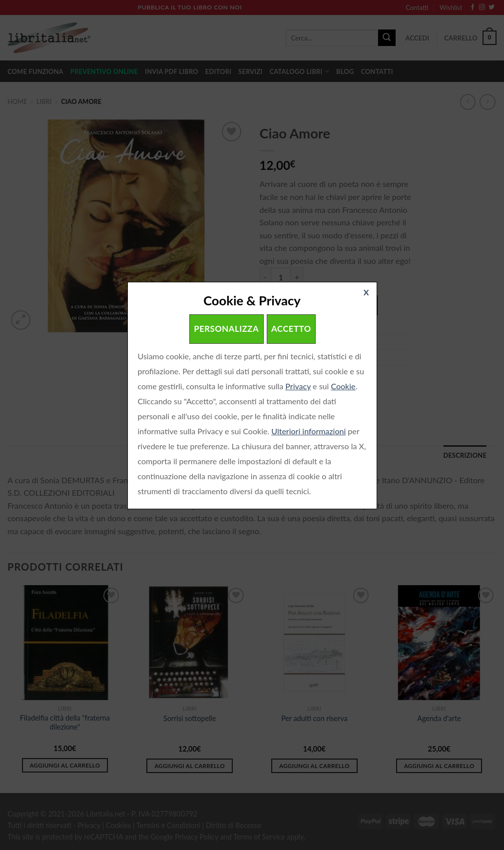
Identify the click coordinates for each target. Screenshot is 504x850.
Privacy (298, 386)
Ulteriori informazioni (308, 431)
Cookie (343, 386)
